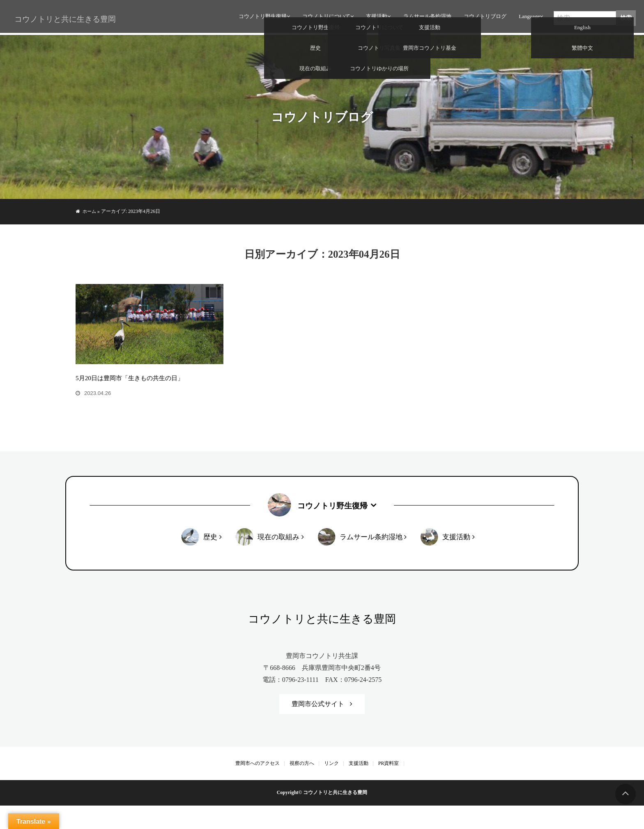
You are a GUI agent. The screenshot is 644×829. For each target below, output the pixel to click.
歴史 (210, 560)
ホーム (90, 211)
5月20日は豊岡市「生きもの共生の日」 (133, 401)
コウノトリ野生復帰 (261, 18)
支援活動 (375, 18)
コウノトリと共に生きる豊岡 (62, 20)
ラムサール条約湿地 (425, 18)
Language (528, 18)
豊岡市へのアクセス (258, 787)
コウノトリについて (325, 18)
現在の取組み (278, 560)
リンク (331, 787)
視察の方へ (302, 787)
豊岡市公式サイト (318, 727)
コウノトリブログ (483, 18)
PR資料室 (389, 787)
